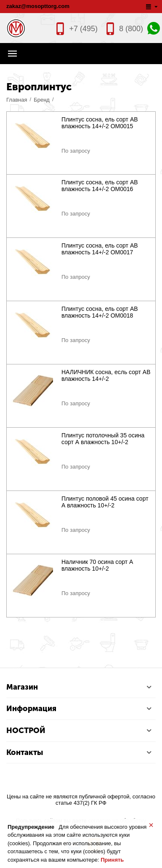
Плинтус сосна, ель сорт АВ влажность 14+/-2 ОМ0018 (100, 312)
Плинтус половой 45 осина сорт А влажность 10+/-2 (105, 502)
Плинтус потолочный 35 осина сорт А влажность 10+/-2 (103, 439)
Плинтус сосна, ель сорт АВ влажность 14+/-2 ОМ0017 (100, 249)
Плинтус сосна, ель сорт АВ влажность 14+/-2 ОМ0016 (100, 186)
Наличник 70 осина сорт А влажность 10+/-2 (97, 565)
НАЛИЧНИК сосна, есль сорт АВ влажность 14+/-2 (106, 375)
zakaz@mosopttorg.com (38, 6)
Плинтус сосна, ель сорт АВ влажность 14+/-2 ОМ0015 (100, 123)
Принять (112, 860)
